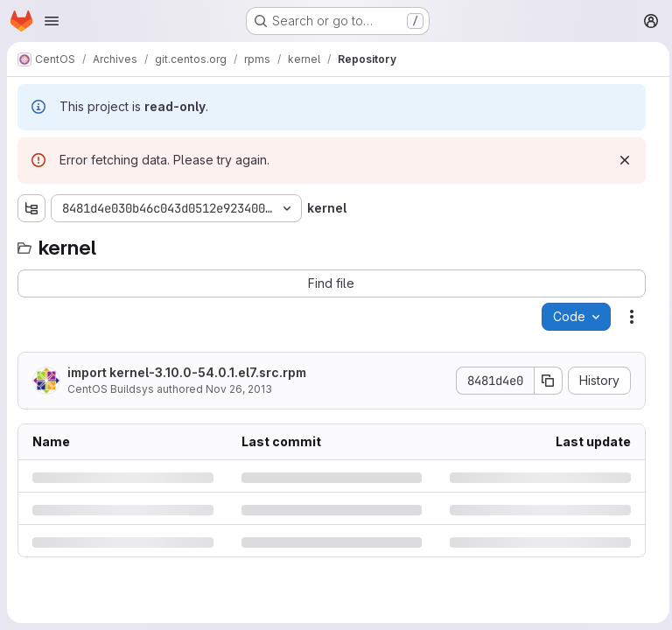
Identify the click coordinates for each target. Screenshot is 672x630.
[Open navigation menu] (52, 21)
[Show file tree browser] (31, 208)
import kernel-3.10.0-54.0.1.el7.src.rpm (187, 372)
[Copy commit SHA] (544, 381)
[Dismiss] (620, 160)
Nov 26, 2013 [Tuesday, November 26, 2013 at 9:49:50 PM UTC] (239, 389)
